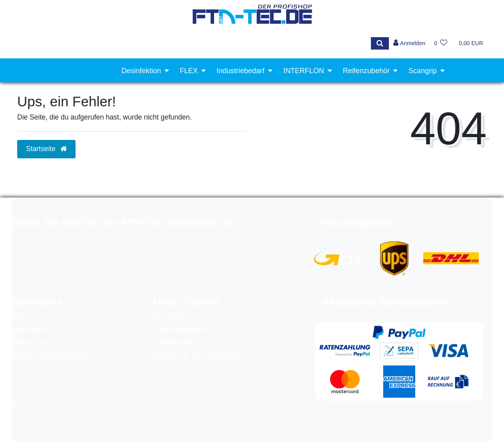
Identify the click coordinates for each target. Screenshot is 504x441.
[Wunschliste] (441, 43)
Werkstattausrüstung (404, 96)
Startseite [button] (46, 149)
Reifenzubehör (366, 71)
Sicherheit (172, 316)
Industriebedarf (241, 71)
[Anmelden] (409, 43)
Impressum (27, 329)
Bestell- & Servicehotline (199, 354)
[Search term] (190, 43)
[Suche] (379, 43)
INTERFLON (304, 71)
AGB (15, 316)
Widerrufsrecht (33, 342)
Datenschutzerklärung (47, 354)
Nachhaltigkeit (179, 329)
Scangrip (423, 71)
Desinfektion (141, 71)
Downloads (174, 342)
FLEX (189, 71)
